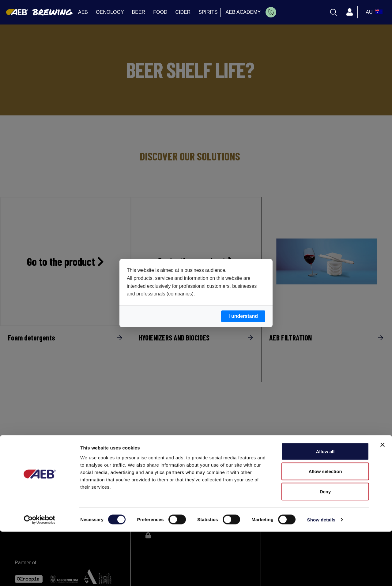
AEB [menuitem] (83, 12)
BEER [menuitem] (139, 12)
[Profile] (349, 12)
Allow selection (325, 526)
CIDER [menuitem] (183, 12)
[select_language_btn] (373, 12)
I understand (243, 316)
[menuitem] (271, 12)
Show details (321, 574)
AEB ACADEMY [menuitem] (243, 12)
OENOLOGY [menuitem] (110, 12)
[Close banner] (383, 499)
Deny (325, 546)
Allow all (325, 506)
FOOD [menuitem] (160, 12)
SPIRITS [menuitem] (208, 12)
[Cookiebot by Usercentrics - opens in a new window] (40, 574)
